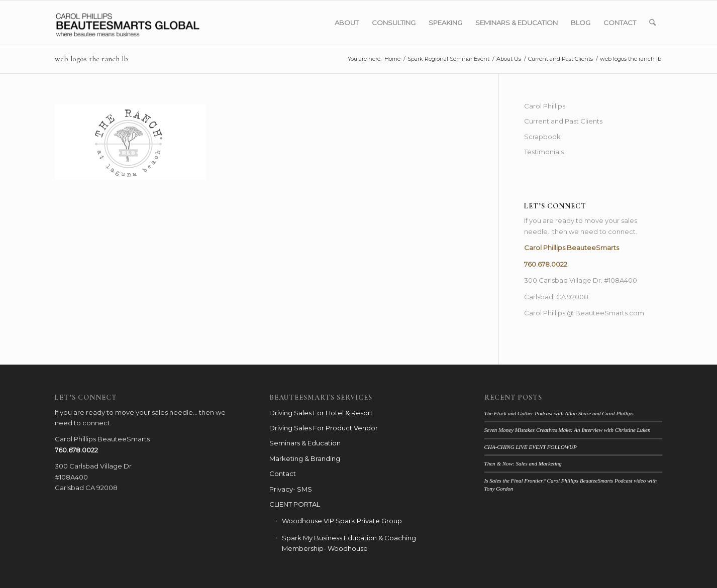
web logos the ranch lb (91, 59)
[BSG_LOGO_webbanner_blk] (149, 23)
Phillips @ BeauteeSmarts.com (594, 313)
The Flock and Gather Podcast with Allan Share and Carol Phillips (559, 413)
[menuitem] (347, 23)
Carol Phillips (545, 106)
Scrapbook (542, 137)
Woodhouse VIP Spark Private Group (342, 521)
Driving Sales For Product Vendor (324, 428)
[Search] (652, 23)
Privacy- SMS (291, 489)
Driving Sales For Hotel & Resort (321, 413)
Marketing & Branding (305, 458)
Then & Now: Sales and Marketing (523, 463)
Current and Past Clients (563, 121)
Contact (283, 474)
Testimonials (544, 152)
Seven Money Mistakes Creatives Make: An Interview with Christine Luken (568, 430)
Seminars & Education (305, 443)
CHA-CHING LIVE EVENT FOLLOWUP (531, 447)
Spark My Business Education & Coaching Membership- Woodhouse (349, 543)
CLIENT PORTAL (295, 504)
